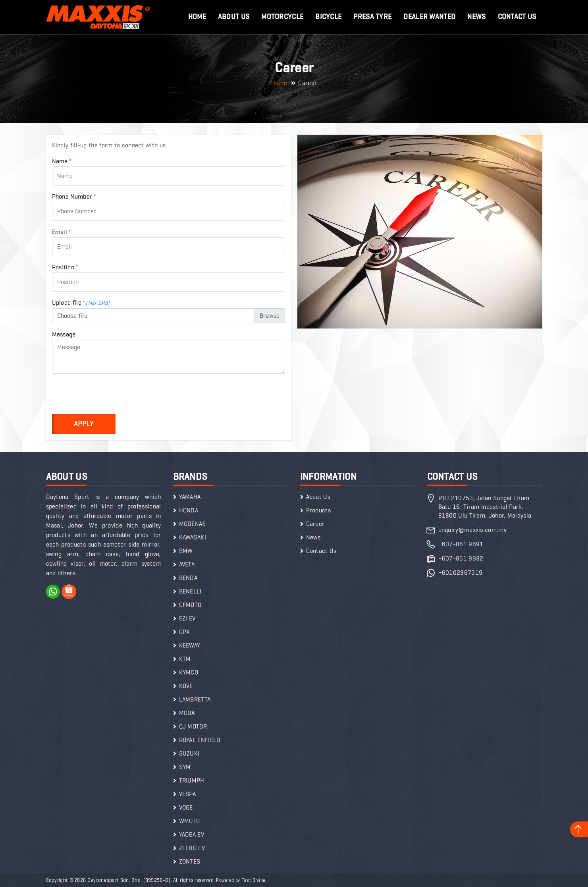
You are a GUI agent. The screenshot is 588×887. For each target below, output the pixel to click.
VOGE (186, 807)
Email (62, 232)
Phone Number (74, 196)
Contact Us (517, 17)
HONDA (189, 510)
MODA (187, 713)
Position (65, 267)
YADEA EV (192, 834)
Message (64, 334)
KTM (185, 659)
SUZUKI (189, 753)
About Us (234, 17)
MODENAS (193, 524)
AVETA (187, 564)
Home (197, 17)
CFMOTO (190, 605)
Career (315, 524)
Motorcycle (282, 17)
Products (318, 510)
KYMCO (189, 672)
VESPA (188, 794)
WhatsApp (53, 592)
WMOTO (190, 821)
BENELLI (190, 591)
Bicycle (328, 17)
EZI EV (187, 618)
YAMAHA (190, 497)
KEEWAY (190, 645)
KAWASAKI (193, 537)
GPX (185, 632)
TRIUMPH (192, 780)
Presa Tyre (372, 17)
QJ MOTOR (193, 726)
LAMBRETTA (195, 699)
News (476, 17)
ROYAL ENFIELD (200, 740)
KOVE (186, 686)
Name (62, 161)
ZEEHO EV (192, 848)
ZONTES (190, 861)
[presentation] (112, 396)
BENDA (188, 578)
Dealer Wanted (429, 17)
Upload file (81, 302)
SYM (185, 767)
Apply (84, 424)
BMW (186, 551)
